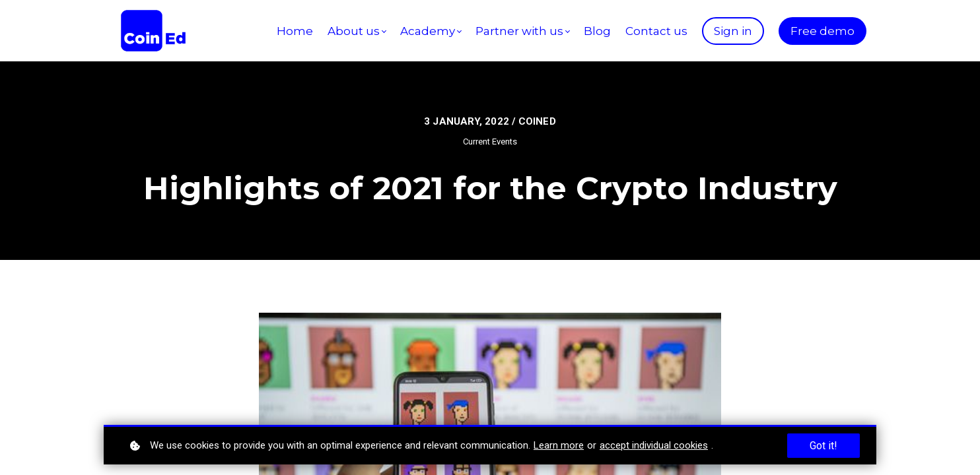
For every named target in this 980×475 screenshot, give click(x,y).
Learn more (559, 445)
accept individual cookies (654, 445)
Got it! (823, 446)
